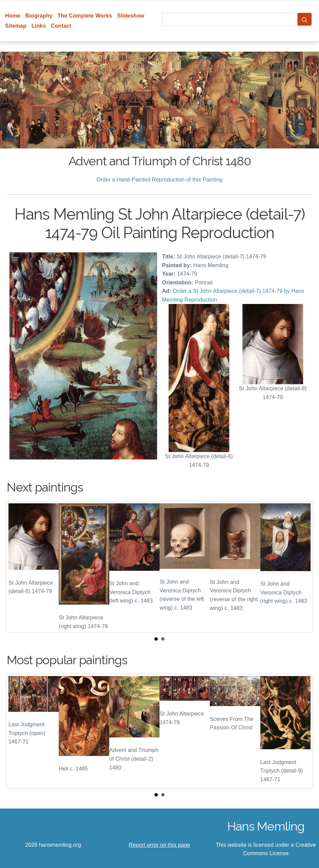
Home (13, 16)
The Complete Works (85, 16)
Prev (17, 567)
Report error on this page (159, 845)
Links (39, 26)
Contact (61, 26)
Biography (39, 16)
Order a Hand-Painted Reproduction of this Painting (159, 180)
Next (302, 567)
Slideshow (131, 16)
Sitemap (16, 26)
